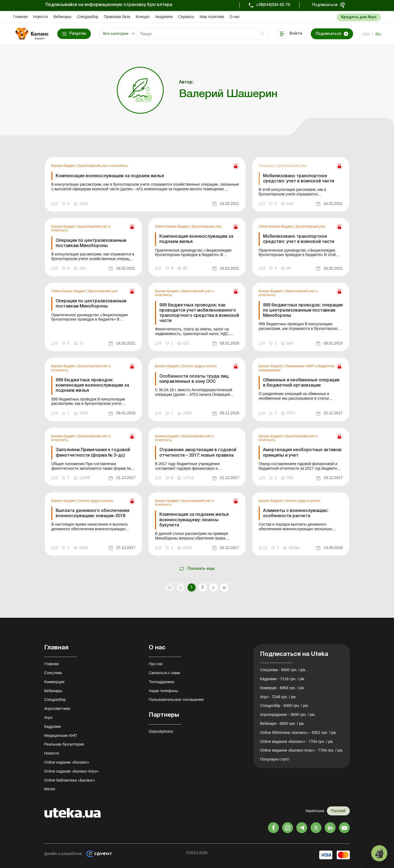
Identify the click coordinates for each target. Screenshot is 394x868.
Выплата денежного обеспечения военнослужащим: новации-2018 (92, 513)
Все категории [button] (116, 34)
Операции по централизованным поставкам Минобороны (91, 243)
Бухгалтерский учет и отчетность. (103, 166)
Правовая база (117, 17)
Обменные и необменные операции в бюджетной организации (301, 383)
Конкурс (143, 17)
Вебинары (62, 17)
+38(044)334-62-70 (273, 5)
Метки (50, 789)
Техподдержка (161, 682)
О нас (235, 17)
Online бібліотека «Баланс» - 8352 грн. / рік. (299, 733)
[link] (145, 184)
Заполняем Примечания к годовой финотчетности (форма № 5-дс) (93, 453)
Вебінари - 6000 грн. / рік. (282, 724)
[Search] (202, 34)
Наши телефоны (163, 691)
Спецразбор (88, 17)
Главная (20, 17)
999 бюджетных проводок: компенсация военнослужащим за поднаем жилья (92, 385)
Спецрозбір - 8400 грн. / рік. (284, 706)
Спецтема (53, 673)
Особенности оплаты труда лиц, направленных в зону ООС (194, 379)
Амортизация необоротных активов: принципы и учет (303, 453)
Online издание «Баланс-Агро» (71, 771)
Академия (164, 17)
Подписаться (325, 5)
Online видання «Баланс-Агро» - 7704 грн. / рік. (302, 750)
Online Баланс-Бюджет (173, 227)
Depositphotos (161, 731)
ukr (366, 34)
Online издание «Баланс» (67, 762)
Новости (40, 17)
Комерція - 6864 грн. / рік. (282, 688)
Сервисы (186, 17)
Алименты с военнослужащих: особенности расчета (296, 513)
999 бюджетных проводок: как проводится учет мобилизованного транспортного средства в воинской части (199, 313)
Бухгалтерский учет (292, 166)
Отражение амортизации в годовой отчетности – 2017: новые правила (198, 453)
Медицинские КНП (61, 736)
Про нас (156, 664)
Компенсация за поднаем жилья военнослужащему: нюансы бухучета (194, 520)
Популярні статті (275, 759)
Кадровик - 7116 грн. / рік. (283, 679)
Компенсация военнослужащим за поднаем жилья (110, 176)
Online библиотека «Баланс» (70, 780)
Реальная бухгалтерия (64, 744)
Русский (338, 811)
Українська (315, 811)
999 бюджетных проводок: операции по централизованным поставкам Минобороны (303, 311)
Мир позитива (212, 17)
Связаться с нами (164, 673)
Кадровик (53, 727)
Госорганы (267, 166)
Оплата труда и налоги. (200, 366)
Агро (48, 718)
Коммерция (54, 682)
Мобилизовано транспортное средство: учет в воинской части (299, 179)
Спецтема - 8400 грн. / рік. (283, 670)
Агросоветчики (57, 709)
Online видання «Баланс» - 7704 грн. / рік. (297, 742)
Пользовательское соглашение (176, 700)
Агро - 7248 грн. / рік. (278, 697)
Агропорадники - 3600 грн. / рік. (288, 715)
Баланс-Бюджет (64, 166)
